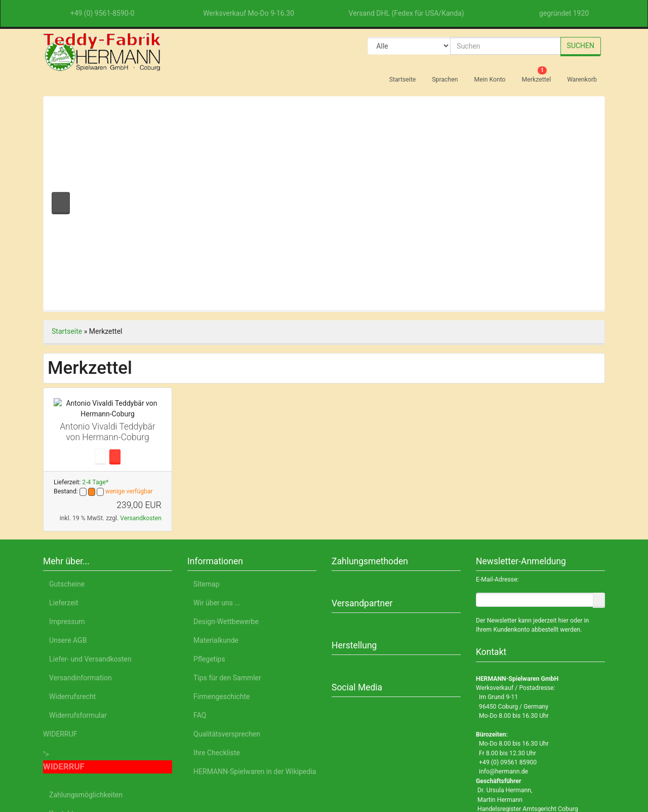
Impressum (541, 765)
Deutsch (102, 765)
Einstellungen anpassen (514, 738)
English (139, 765)
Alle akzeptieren (515, 687)
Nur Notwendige (515, 713)
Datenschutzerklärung (474, 765)
